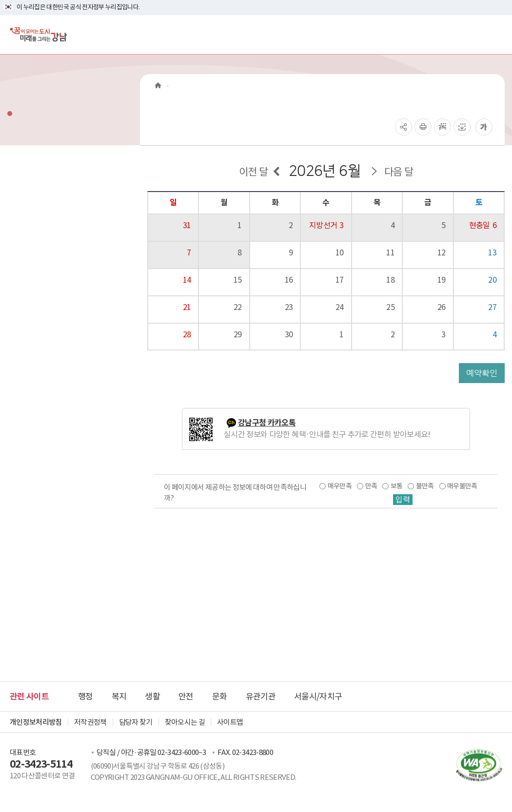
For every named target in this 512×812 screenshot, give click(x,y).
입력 (403, 500)
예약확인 (482, 373)
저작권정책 (90, 722)
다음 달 (399, 172)
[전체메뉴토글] (497, 34)
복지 (119, 696)
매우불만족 (462, 486)
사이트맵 (230, 722)
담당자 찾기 (136, 722)
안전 (186, 696)
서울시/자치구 (318, 696)
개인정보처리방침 (36, 722)
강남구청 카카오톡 (267, 423)
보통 (397, 486)
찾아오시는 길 (185, 722)
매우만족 (340, 486)
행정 (86, 696)
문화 (220, 696)
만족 (371, 486)
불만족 (425, 486)
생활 (152, 696)
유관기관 (261, 696)
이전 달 (253, 172)
